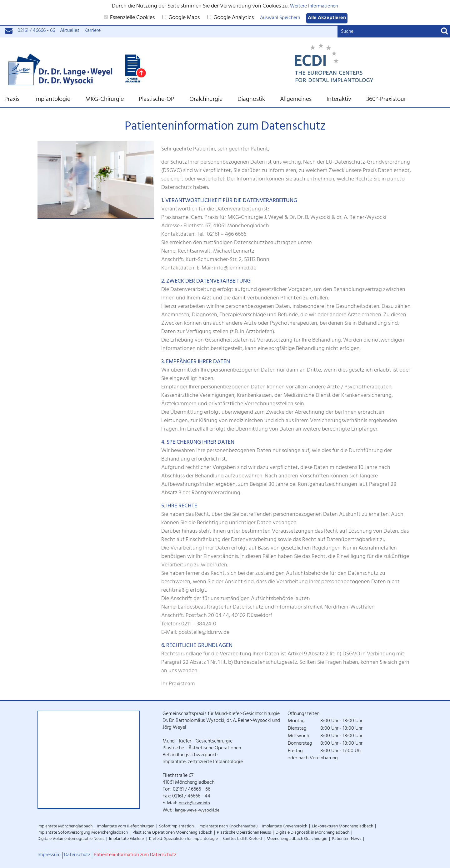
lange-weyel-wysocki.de (197, 811)
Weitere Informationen (314, 7)
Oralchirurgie (206, 100)
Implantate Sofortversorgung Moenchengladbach (83, 833)
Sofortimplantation (176, 827)
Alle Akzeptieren (327, 18)
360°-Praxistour (386, 100)
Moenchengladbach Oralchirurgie (297, 839)
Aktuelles (70, 31)
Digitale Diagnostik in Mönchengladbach (312, 833)
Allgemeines (296, 100)
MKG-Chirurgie (105, 100)
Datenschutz (77, 855)
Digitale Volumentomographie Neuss (71, 839)
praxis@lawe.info (194, 804)
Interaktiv (339, 100)
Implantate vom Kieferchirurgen (126, 827)
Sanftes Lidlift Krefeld (242, 839)
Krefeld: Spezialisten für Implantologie (183, 839)
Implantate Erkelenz (127, 839)
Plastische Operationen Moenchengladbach (172, 833)
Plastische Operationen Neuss (244, 833)
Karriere (92, 31)
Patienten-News (347, 839)
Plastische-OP (157, 100)
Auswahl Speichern (280, 18)
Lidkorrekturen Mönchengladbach (342, 827)
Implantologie (52, 100)
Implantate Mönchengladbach (65, 827)
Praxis (12, 100)
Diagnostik (251, 100)
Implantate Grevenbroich (285, 827)
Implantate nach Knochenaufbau (228, 827)
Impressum (49, 855)
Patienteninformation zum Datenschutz (135, 855)
